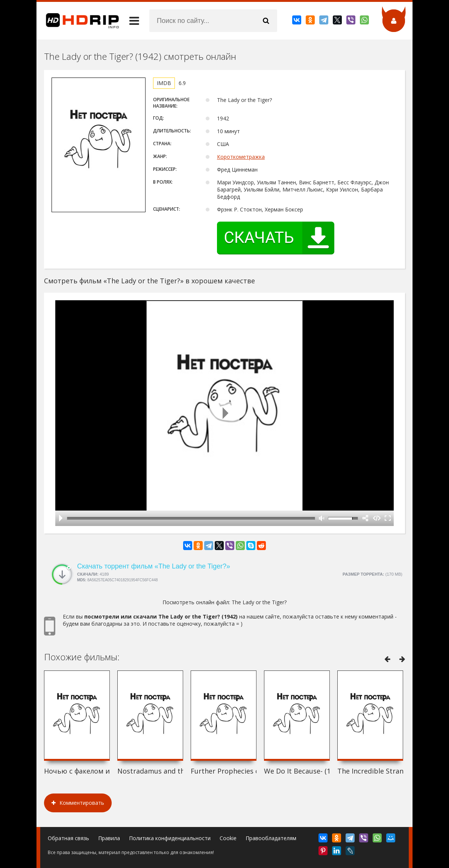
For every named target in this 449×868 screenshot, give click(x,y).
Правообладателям (271, 838)
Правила (109, 838)
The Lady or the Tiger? (259, 602)
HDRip (78, 21)
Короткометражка (241, 157)
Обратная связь (68, 838)
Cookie (228, 838)
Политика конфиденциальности (170, 838)
